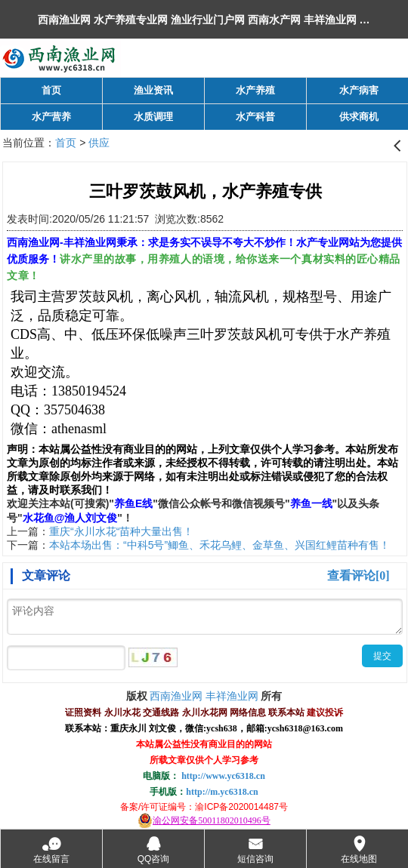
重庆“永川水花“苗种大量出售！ (121, 531)
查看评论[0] (359, 576)
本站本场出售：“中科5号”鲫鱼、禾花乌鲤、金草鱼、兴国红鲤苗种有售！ (219, 545)
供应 (99, 143)
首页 (66, 143)
